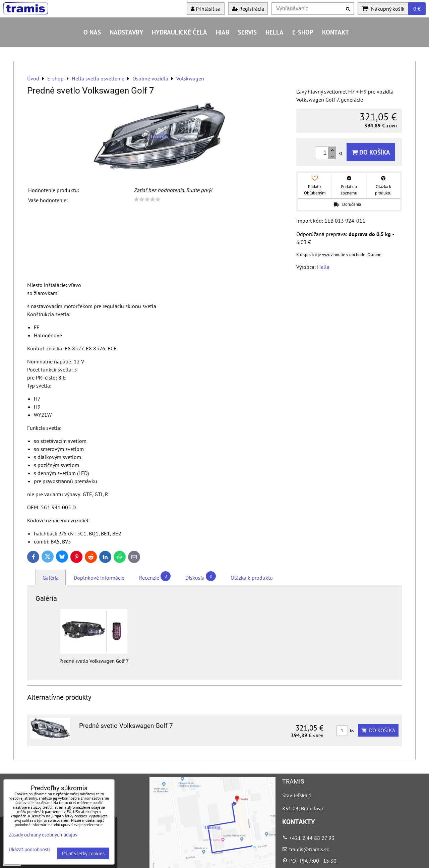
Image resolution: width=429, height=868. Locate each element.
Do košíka (371, 152)
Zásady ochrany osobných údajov (43, 835)
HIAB (223, 32)
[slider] (147, 199)
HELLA (274, 32)
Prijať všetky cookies (83, 853)
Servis (247, 32)
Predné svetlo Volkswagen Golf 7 (126, 726)
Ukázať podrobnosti (29, 850)
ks (345, 731)
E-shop (303, 32)
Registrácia (248, 9)
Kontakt (335, 32)
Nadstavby (126, 32)
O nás (92, 32)
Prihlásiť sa (206, 9)
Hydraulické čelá (179, 32)
